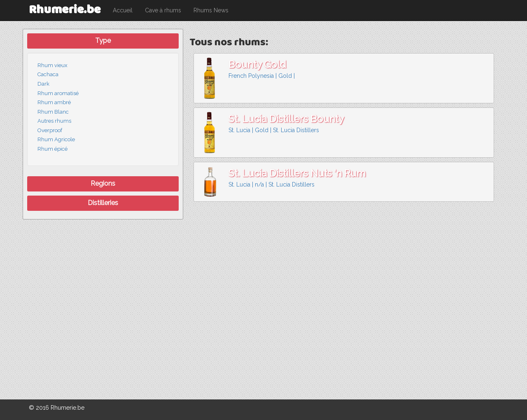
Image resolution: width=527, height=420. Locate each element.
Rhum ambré (54, 102)
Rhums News (211, 10)
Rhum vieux (52, 65)
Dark (43, 84)
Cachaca (48, 74)
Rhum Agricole (56, 139)
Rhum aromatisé (58, 93)
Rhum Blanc (53, 112)
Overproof (50, 130)
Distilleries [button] (103, 203)
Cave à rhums (163, 10)
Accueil (123, 10)
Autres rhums (54, 121)
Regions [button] (103, 183)
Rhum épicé (52, 149)
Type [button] (103, 41)
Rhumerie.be (65, 10)
